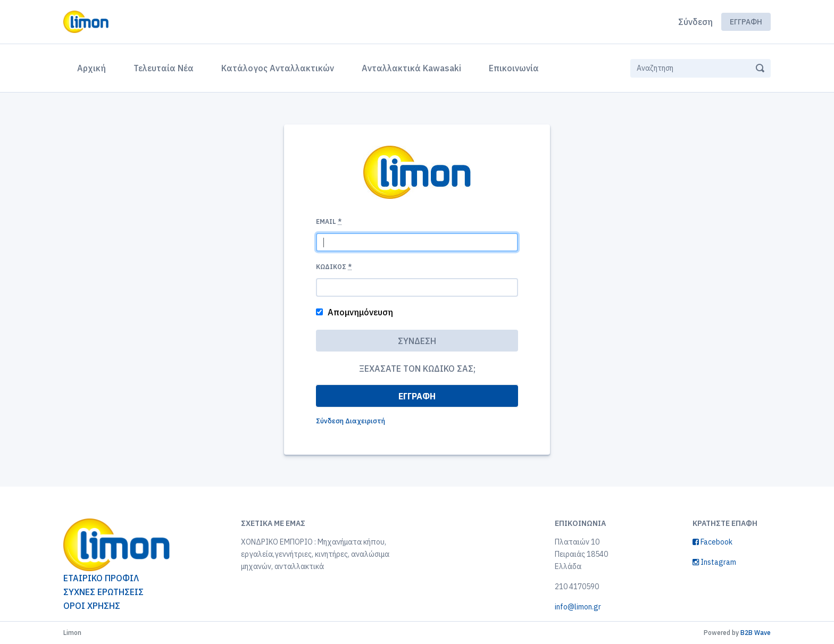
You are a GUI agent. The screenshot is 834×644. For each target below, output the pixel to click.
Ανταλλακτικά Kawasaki (411, 68)
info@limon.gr (578, 607)
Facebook (712, 542)
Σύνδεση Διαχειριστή (351, 421)
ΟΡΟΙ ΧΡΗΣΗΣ (92, 606)
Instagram (714, 562)
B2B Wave (756, 633)
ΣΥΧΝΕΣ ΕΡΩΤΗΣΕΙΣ (103, 592)
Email (329, 221)
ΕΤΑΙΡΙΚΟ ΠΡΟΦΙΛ (101, 578)
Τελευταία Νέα (164, 68)
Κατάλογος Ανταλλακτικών (278, 68)
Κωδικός (334, 267)
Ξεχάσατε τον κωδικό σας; (417, 369)
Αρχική (94, 67)
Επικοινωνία (514, 68)
